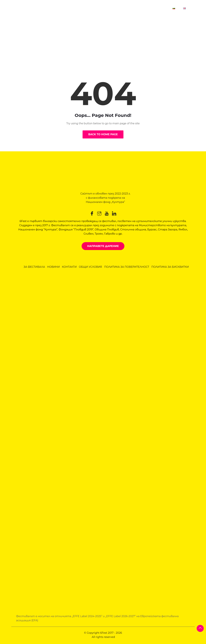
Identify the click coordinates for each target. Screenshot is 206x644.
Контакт (159, 8)
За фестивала (135, 8)
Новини (112, 8)
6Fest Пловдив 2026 (85, 8)
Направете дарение (103, 246)
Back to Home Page (103, 134)
